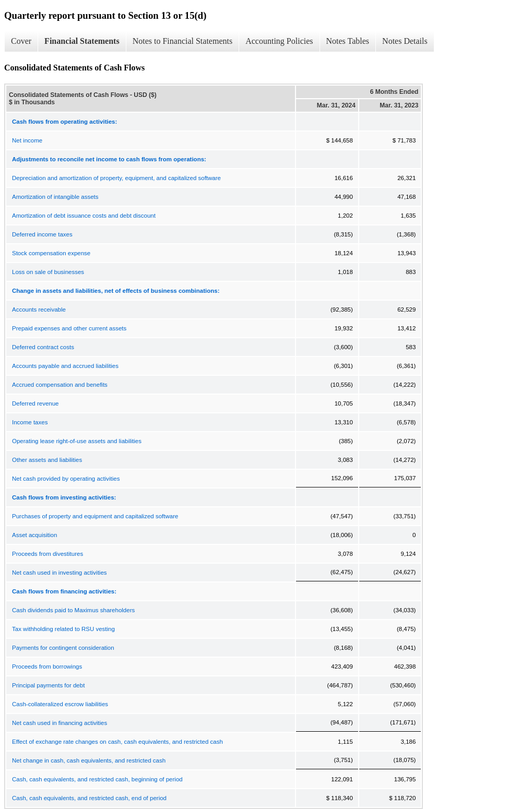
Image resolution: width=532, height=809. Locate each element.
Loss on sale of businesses (48, 272)
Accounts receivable (39, 310)
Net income (27, 140)
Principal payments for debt (48, 685)
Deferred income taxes (42, 234)
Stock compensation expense (51, 253)
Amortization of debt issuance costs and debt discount (84, 216)
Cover (21, 41)
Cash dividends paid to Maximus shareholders (73, 610)
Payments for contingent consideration (63, 648)
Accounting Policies (279, 41)
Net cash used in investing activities (60, 573)
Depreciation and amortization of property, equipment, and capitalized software (116, 178)
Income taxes (30, 422)
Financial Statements (82, 41)
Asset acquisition (34, 535)
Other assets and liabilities (47, 460)
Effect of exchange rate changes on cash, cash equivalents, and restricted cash (117, 742)
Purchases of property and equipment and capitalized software (95, 516)
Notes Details (405, 41)
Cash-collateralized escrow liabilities (60, 704)
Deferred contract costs (43, 347)
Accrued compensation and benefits (60, 385)
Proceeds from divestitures (48, 554)
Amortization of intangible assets (55, 197)
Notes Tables (348, 41)
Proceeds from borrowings (47, 667)
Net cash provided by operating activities (66, 479)
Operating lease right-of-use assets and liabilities (77, 441)
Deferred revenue (36, 403)
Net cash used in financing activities (60, 723)
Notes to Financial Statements (183, 41)
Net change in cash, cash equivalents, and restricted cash (89, 760)
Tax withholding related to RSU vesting (63, 629)
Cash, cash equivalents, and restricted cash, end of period (89, 798)
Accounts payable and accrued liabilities (65, 366)
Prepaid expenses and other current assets (69, 328)
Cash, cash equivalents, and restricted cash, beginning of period (97, 779)
